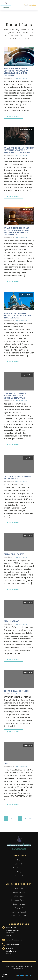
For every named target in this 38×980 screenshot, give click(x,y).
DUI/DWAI (19, 888)
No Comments (22, 78)
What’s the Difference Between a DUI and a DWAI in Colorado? (18, 316)
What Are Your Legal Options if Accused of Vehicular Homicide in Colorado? (16, 72)
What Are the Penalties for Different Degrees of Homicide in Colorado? (19, 150)
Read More (13, 116)
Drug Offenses (19, 904)
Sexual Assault (19, 892)
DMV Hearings (11, 621)
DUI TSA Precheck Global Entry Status (18, 477)
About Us (19, 864)
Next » (31, 819)
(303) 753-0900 (30, 5)
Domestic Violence (19, 900)
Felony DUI (19, 908)
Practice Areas (19, 868)
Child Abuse (19, 896)
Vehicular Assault (19, 912)
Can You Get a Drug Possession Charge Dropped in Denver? (15, 396)
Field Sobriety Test (14, 554)
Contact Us (19, 876)
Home (19, 860)
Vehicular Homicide (19, 916)
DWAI (6, 764)
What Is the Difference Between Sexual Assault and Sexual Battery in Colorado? (17, 231)
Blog (19, 872)
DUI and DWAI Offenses (16, 691)
